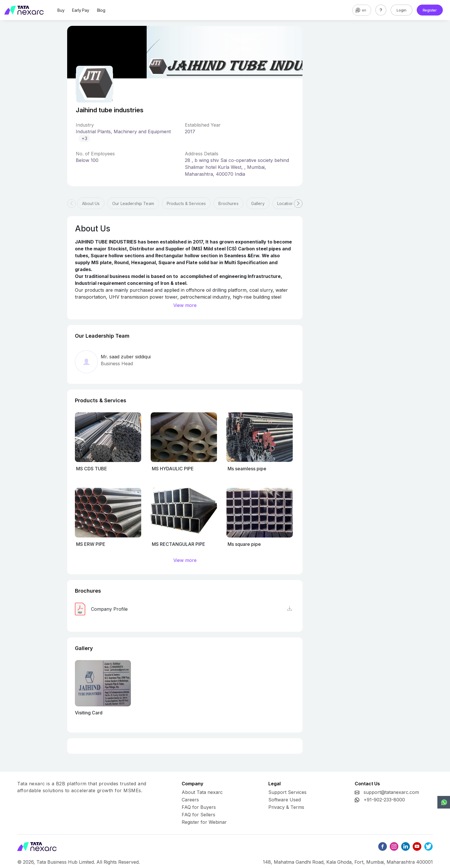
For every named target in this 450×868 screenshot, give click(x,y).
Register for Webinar (204, 822)
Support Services (287, 792)
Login (401, 10)
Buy (61, 10)
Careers (190, 800)
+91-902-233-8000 (384, 800)
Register (430, 10)
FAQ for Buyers (199, 807)
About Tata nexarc (202, 792)
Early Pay (81, 10)
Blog (101, 10)
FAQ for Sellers (198, 815)
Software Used (285, 800)
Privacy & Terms (286, 807)
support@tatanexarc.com (391, 792)
